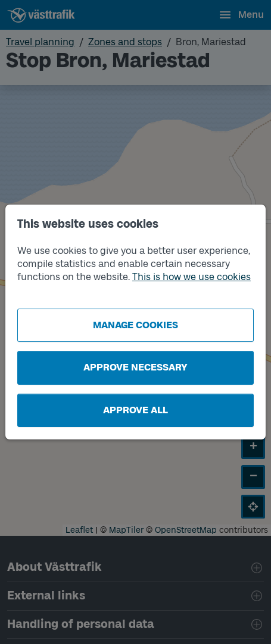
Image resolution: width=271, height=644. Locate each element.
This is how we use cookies (191, 277)
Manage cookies (135, 325)
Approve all (135, 410)
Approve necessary (135, 367)
